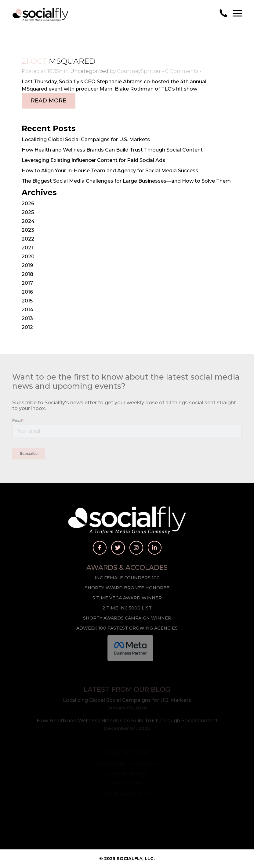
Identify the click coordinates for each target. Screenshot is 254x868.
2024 (28, 221)
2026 (28, 204)
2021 (27, 248)
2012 (27, 327)
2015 (27, 301)
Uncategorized (89, 71)
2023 (28, 230)
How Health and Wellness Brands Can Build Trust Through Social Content (112, 150)
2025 (28, 212)
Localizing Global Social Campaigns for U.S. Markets (86, 139)
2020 (28, 257)
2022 (28, 239)
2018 (27, 274)
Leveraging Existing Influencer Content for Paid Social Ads (93, 160)
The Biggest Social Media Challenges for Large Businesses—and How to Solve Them (126, 181)
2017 (27, 283)
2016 (27, 292)
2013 (27, 318)
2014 (27, 310)
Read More (49, 101)
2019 (27, 265)
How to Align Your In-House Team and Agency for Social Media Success (110, 171)
